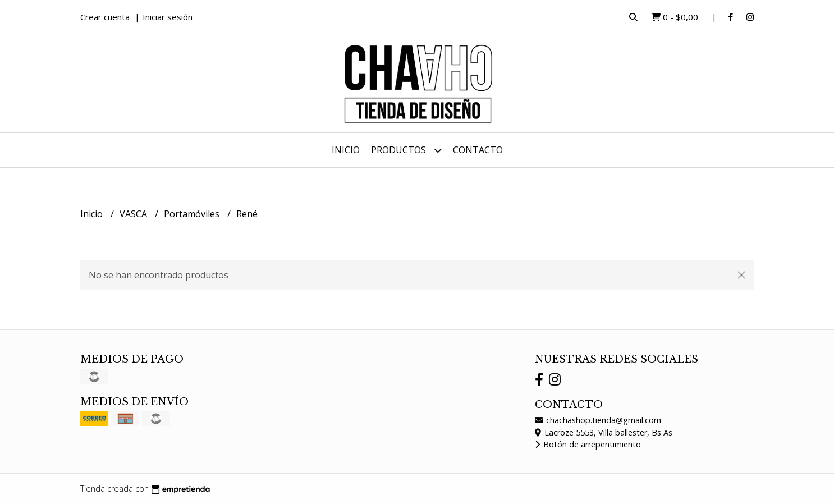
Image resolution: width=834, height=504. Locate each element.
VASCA (134, 214)
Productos (406, 150)
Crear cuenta (105, 17)
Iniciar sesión (168, 17)
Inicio (346, 150)
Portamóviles (193, 214)
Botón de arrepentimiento (588, 444)
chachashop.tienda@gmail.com (598, 420)
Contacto (478, 150)
